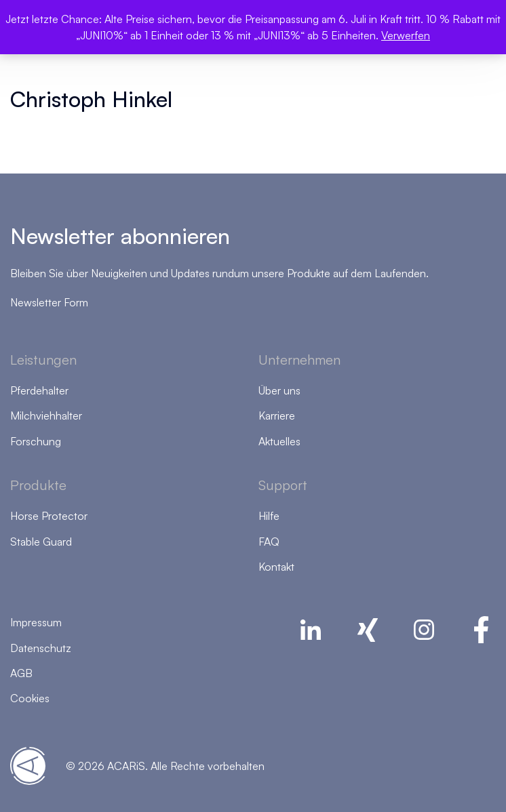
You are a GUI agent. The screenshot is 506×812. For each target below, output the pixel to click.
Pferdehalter (39, 390)
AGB (21, 673)
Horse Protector (49, 516)
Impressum (36, 622)
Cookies (30, 698)
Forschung (36, 441)
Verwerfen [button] (406, 35)
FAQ (269, 542)
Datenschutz (41, 648)
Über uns (279, 390)
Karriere (277, 415)
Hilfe (269, 516)
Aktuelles (279, 441)
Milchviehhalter (46, 415)
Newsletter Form (49, 302)
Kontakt (276, 567)
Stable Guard (41, 542)
